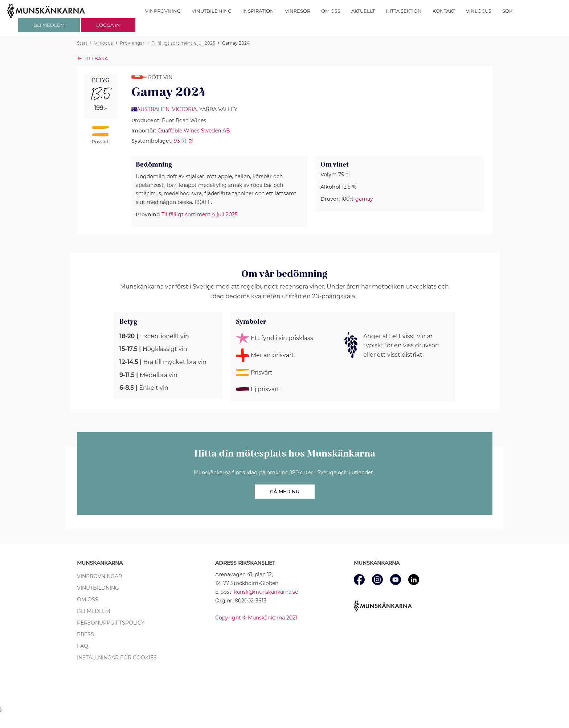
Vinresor (298, 11)
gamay (364, 199)
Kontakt (444, 11)
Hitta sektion (404, 11)
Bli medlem (93, 611)
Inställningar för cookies (117, 658)
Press (85, 634)
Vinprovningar (99, 576)
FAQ (83, 646)
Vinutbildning (212, 11)
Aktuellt (363, 11)
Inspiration (258, 11)
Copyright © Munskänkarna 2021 (256, 618)
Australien (153, 109)
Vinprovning (163, 11)
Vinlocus (479, 11)
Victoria (184, 109)
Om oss (331, 11)
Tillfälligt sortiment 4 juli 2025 (200, 214)
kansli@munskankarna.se (266, 592)
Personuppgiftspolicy (111, 623)
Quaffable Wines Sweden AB (194, 131)
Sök (507, 11)
